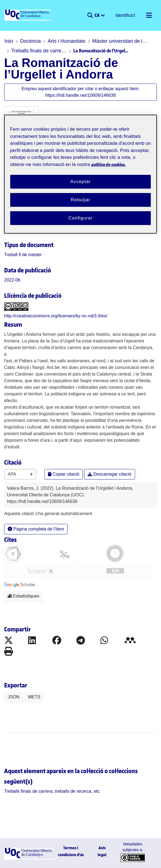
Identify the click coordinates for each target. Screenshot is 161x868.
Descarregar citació (109, 474)
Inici (9, 41)
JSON (14, 697)
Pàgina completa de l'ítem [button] (36, 529)
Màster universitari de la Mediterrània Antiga (120, 41)
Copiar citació (64, 474)
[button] (90, 15)
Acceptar (80, 182)
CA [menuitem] (97, 15)
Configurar (80, 218)
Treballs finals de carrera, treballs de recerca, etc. (39, 51)
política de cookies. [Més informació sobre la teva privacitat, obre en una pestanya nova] (109, 164)
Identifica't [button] (125, 15)
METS (34, 697)
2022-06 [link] (12, 280)
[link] (23, 255)
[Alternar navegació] (149, 15)
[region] (81, 174)
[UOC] (28, 15)
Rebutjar (80, 200)
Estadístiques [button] (24, 596)
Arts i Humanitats (67, 41)
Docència (30, 41)
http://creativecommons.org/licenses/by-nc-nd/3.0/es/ (56, 316)
